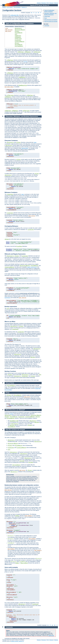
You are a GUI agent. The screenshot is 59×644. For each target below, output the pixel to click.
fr (34, 13)
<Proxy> (17, 43)
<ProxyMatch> (19, 45)
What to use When (10, 322)
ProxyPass (19, 246)
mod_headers (29, 516)
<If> (16, 34)
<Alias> (7, 239)
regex (35, 142)
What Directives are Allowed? (51, 20)
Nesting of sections (10, 371)
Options (33, 357)
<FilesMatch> (19, 33)
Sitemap (56, 3)
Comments (47, 26)
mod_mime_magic (9, 87)
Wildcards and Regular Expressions (15, 254)
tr (41, 13)
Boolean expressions (11, 307)
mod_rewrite (23, 298)
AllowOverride (14, 421)
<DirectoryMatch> (20, 30)
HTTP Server (10, 7)
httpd (25, 62)
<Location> (18, 40)
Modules (39, 3)
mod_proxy (8, 31)
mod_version (9, 30)
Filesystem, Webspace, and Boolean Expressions (50, 14)
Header (17, 516)
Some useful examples (11, 567)
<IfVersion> (18, 39)
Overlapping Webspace (11, 226)
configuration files (14, 15)
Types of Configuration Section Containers (49, 11)
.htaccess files (25, 148)
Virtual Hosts (47, 16)
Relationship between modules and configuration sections (22, 485)
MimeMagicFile (23, 85)
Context (11, 414)
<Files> (17, 31)
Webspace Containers (11, 192)
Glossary (51, 3)
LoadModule (22, 77)
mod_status (32, 216)
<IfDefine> (18, 36)
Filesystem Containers (11, 140)
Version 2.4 (24, 7)
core (7, 28)
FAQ (48, 3)
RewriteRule (24, 563)
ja (36, 13)
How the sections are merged (51, 21)
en (32, 13)
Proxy (46, 18)
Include (22, 461)
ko (38, 13)
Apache (4, 7)
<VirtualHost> (19, 46)
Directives (44, 3)
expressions (7, 298)
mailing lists (51, 636)
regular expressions (32, 267)
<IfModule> (18, 37)
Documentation (17, 7)
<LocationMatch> (20, 42)
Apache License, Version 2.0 (17, 641)
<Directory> (18, 28)
